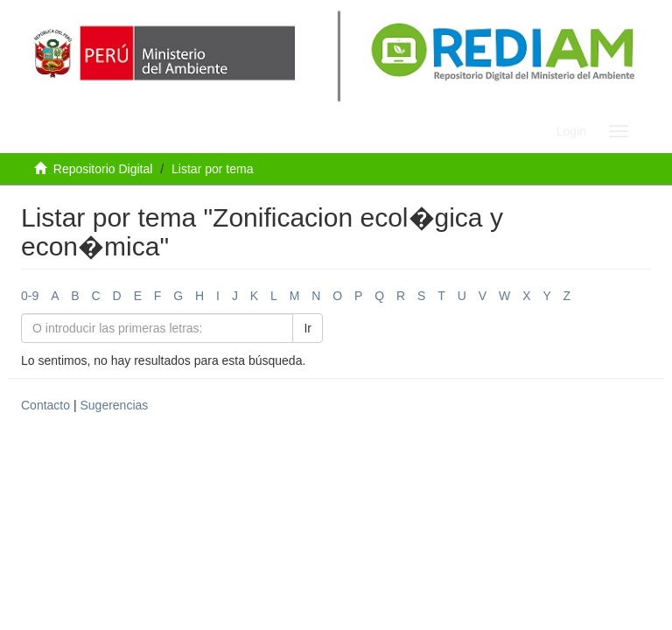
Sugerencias (114, 405)
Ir (308, 328)
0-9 (30, 296)
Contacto (45, 405)
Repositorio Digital (103, 169)
